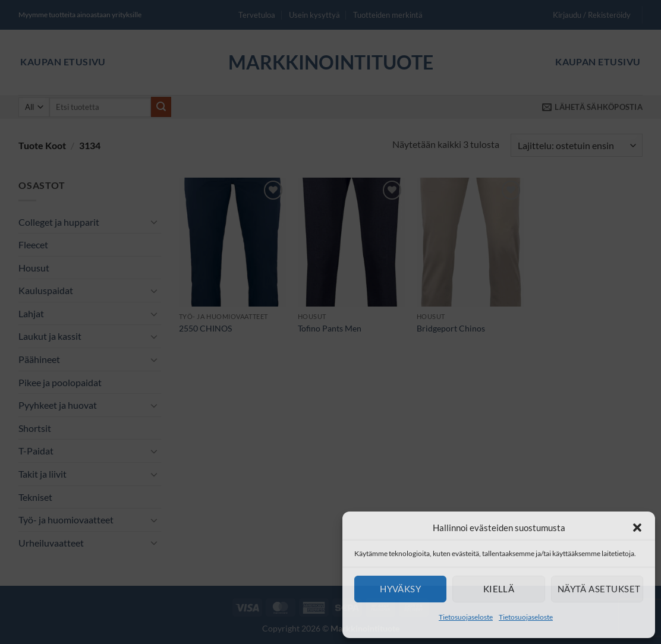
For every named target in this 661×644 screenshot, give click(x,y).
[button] (637, 528)
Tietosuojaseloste (466, 617)
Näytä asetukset (599, 589)
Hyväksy (400, 589)
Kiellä (499, 589)
